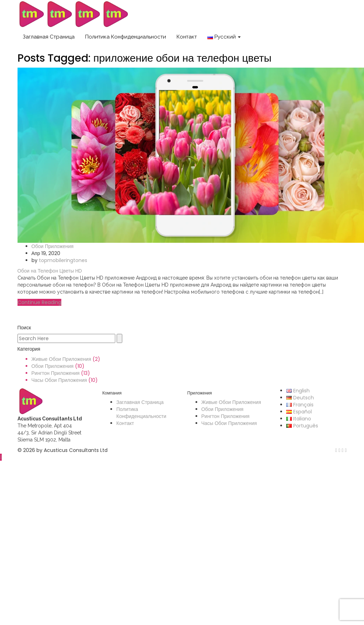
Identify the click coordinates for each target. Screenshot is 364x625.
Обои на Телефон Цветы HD (50, 271)
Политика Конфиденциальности (126, 37)
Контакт (187, 37)
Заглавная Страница (49, 37)
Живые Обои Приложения (61, 359)
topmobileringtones (63, 260)
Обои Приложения (53, 246)
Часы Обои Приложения (59, 380)
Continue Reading (39, 302)
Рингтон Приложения (56, 373)
